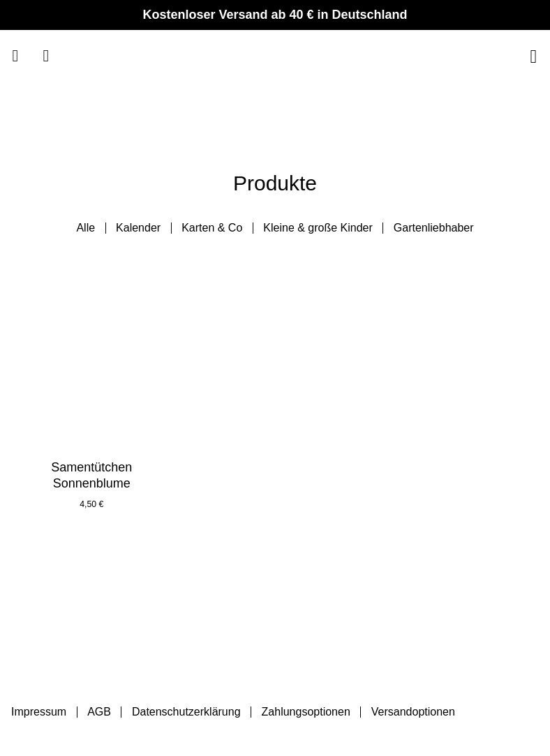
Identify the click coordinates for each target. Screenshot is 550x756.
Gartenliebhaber (434, 228)
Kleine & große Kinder (318, 228)
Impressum (39, 712)
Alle (86, 228)
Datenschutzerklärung (186, 712)
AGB (99, 712)
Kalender (138, 228)
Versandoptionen (413, 712)
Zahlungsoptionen (306, 712)
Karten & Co (212, 228)
